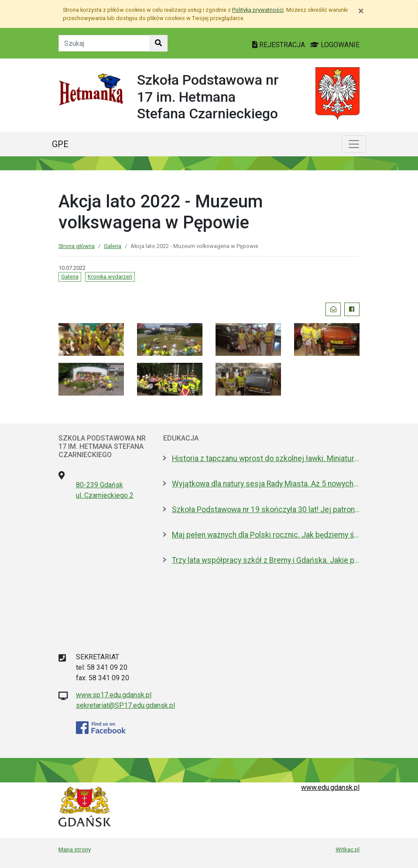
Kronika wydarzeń (110, 277)
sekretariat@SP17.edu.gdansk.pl (125, 705)
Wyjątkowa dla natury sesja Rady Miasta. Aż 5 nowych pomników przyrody (266, 484)
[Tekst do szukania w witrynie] (104, 43)
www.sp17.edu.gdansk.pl (114, 695)
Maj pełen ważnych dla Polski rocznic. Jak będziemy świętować (266, 535)
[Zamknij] (361, 11)
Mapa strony (75, 849)
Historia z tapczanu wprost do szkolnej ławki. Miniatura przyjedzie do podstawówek (266, 458)
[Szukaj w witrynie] (158, 43)
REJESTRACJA (279, 45)
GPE (60, 144)
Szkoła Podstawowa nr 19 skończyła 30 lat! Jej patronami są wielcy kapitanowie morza (266, 510)
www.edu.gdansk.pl (330, 787)
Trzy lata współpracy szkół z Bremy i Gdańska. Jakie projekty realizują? (266, 560)
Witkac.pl (348, 849)
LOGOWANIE (335, 45)
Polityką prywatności (258, 10)
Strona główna (77, 246)
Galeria (113, 246)
